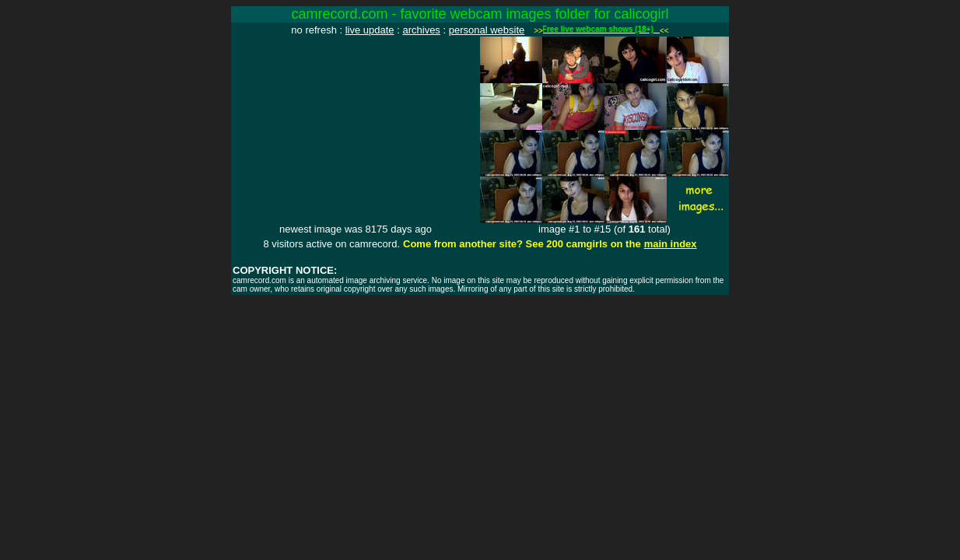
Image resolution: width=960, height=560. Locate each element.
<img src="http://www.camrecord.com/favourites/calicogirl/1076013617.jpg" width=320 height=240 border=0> (356, 130)
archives (421, 30)
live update (370, 30)
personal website (487, 30)
